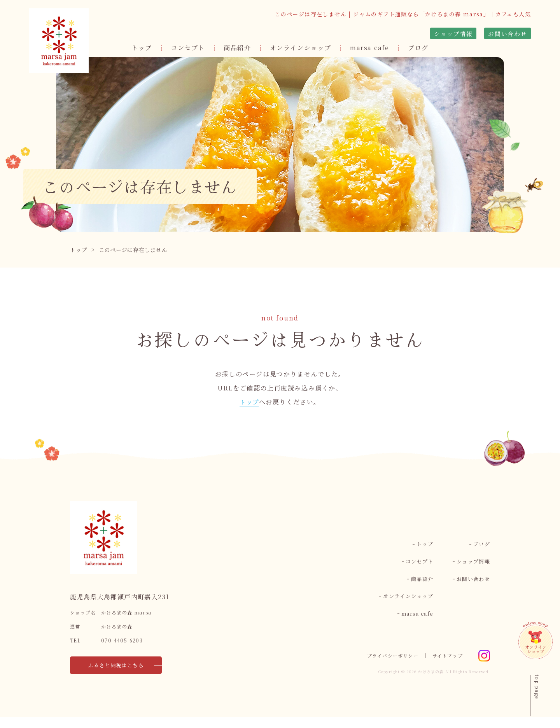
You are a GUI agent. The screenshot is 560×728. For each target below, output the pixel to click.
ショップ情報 (453, 34)
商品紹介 (237, 48)
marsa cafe (370, 48)
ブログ (418, 48)
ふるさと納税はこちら (111, 676)
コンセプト (188, 48)
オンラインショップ (301, 48)
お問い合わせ (507, 34)
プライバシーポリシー (387, 667)
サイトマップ (446, 667)
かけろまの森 (431, 683)
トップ (142, 48)
